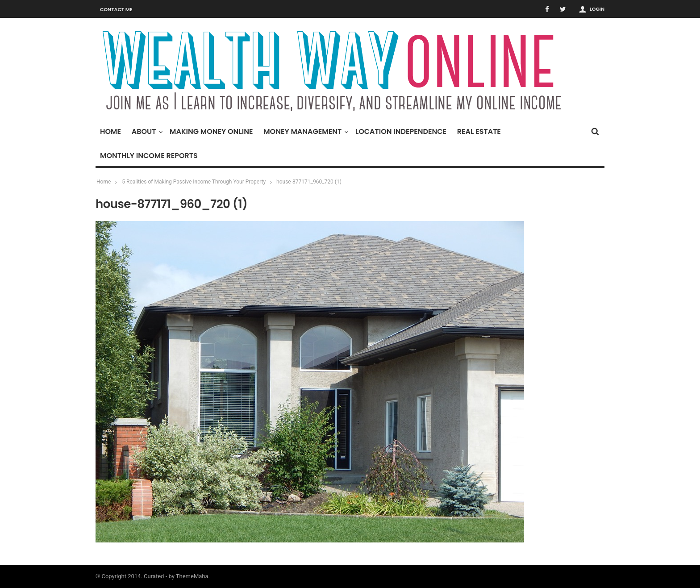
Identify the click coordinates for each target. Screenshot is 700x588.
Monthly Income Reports (149, 156)
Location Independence (401, 131)
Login (597, 9)
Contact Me (116, 9)
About (146, 131)
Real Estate (479, 131)
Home (110, 131)
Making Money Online (211, 131)
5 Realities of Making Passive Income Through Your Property (194, 182)
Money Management (305, 131)
